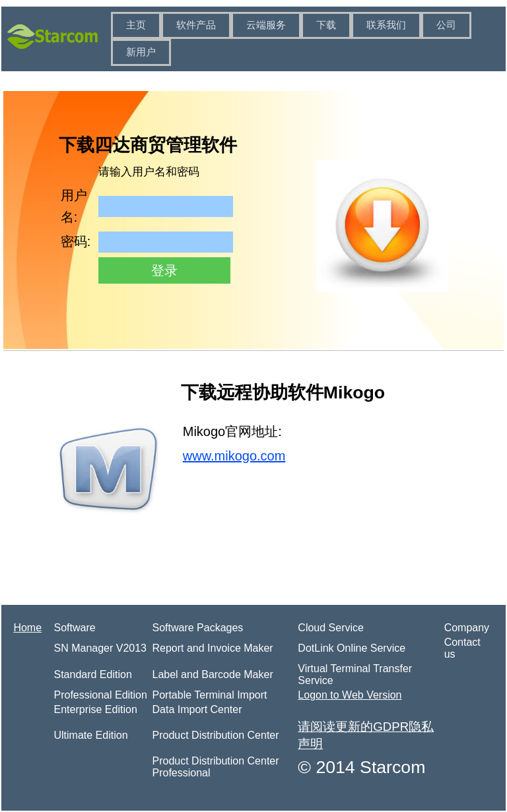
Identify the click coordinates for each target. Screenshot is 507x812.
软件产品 (196, 25)
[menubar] (307, 39)
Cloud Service (331, 628)
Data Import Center (197, 709)
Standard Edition (92, 674)
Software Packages (197, 628)
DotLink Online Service (352, 648)
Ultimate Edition (90, 735)
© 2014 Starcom (361, 767)
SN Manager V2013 (100, 648)
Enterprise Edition (95, 709)
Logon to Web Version (350, 695)
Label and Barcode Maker (212, 674)
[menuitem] (136, 25)
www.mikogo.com (234, 456)
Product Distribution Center (215, 735)
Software (74, 628)
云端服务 (266, 25)
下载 (326, 25)
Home (27, 628)
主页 (136, 25)
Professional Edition (100, 695)
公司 (446, 25)
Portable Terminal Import (209, 695)
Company (467, 628)
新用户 (141, 52)
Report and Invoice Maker (212, 648)
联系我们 (386, 25)
